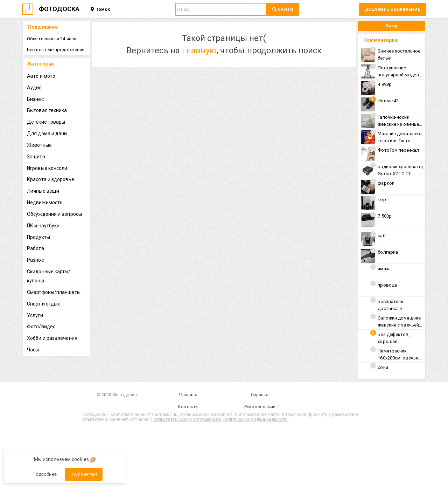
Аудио (34, 88)
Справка (260, 395)
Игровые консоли (47, 168)
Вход (391, 26)
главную (199, 50)
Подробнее (45, 474)
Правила (188, 395)
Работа (36, 248)
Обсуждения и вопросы (54, 214)
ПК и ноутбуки (43, 226)
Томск (100, 9)
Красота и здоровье (51, 179)
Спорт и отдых (43, 304)
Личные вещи (43, 191)
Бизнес (35, 99)
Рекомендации (260, 407)
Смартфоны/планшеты (54, 292)
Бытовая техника (47, 110)
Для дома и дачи (47, 133)
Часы (33, 350)
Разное (36, 260)
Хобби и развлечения (52, 338)
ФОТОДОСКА (59, 9)
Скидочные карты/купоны (49, 276)
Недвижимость (45, 203)
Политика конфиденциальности (256, 419)
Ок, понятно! (84, 474)
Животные (39, 145)
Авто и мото (41, 76)
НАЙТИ (283, 9)
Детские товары (46, 122)
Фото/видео (41, 327)
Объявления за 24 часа (52, 39)
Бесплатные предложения (56, 50)
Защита (36, 157)
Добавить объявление (392, 9)
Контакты (188, 407)
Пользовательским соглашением (187, 419)
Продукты (38, 237)
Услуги (35, 315)
